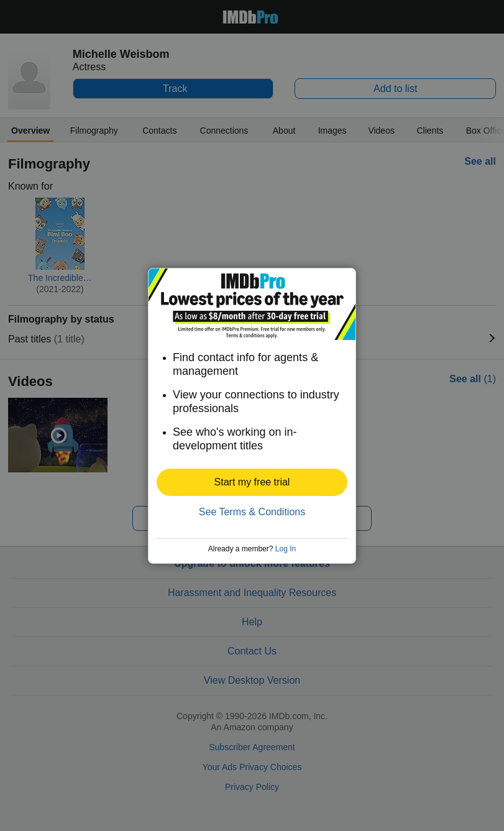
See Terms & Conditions (252, 512)
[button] (252, 482)
